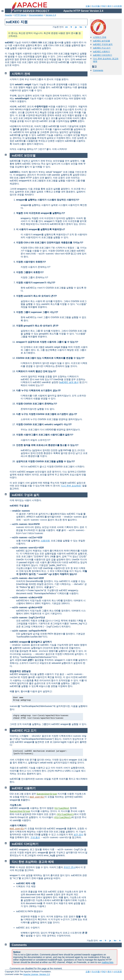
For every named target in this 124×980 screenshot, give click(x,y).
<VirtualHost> (65, 814)
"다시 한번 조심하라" (71, 486)
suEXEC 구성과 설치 (103, 44)
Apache (8, 15)
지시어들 (96, 6)
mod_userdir (37, 797)
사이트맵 (118, 6)
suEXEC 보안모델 (101, 41)
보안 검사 (78, 834)
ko (81, 27)
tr (86, 27)
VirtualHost (62, 808)
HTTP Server (21, 15)
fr (71, 27)
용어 (109, 6)
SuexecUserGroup (47, 794)
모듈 (88, 6)
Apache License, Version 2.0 (36, 974)
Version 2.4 (51, 15)
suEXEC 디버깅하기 (103, 55)
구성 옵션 (35, 837)
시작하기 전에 (100, 37)
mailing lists (107, 962)
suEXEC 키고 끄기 (102, 48)
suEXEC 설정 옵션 (69, 382)
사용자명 (45, 541)
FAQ (104, 6)
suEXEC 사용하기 (101, 52)
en (67, 27)
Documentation (36, 15)
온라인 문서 (70, 867)
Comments (98, 70)
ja (76, 27)
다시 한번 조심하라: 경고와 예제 (33, 862)
